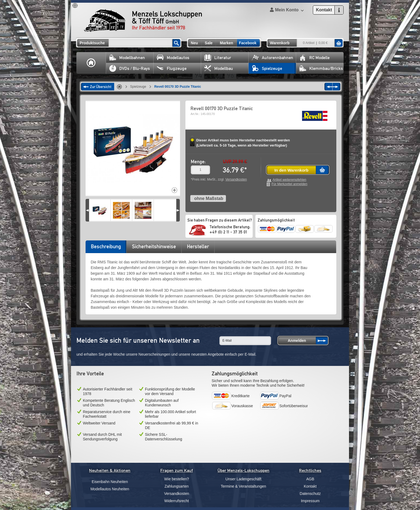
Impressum (310, 501)
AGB (310, 479)
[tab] (106, 248)
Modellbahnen (127, 58)
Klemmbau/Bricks (321, 68)
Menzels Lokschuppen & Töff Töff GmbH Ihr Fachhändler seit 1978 (143, 21)
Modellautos (173, 58)
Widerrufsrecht (177, 501)
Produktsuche (92, 43)
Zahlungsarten (177, 486)
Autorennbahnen (272, 58)
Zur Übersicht (101, 87)
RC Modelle (314, 58)
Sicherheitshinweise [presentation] (154, 246)
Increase (175, 190)
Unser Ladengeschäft (243, 479)
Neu (194, 43)
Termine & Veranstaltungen (243, 486)
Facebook (248, 43)
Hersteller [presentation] (198, 246)
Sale (209, 43)
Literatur (218, 58)
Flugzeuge (172, 68)
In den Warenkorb (291, 170)
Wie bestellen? (177, 479)
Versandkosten (236, 179)
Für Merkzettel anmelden (289, 184)
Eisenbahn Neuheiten (110, 482)
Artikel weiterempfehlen (289, 180)
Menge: (198, 161)
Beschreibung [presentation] (106, 246)
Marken (226, 43)
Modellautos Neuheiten (110, 489)
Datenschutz (310, 494)
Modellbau (219, 68)
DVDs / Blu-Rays (130, 68)
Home (91, 63)
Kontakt (310, 486)
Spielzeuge (267, 68)
